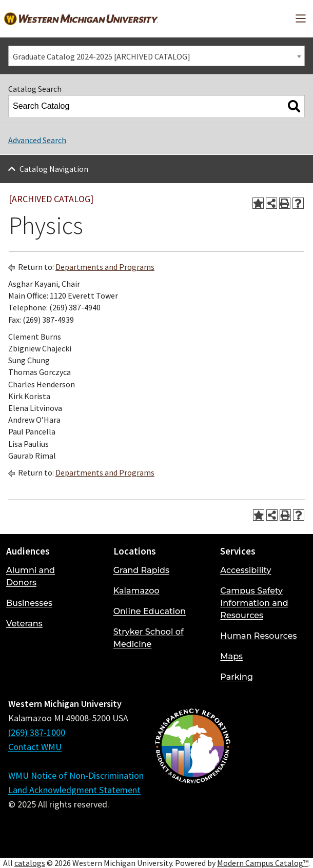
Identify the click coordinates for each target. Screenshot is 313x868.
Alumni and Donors (31, 576)
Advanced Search (37, 140)
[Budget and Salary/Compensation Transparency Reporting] (192, 773)
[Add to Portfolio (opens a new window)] (258, 203)
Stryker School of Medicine (149, 638)
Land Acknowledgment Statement (74, 790)
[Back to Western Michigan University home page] (81, 19)
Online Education (150, 611)
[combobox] (156, 56)
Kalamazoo (136, 591)
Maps (231, 656)
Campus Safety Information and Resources (254, 603)
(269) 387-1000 (37, 732)
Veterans (24, 624)
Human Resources (258, 636)
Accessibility (246, 570)
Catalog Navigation (54, 169)
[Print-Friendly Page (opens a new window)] (285, 203)
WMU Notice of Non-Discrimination (76, 775)
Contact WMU (35, 747)
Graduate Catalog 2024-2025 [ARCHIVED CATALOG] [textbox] (102, 56)
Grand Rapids (141, 570)
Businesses (29, 603)
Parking (237, 677)
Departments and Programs (105, 267)
